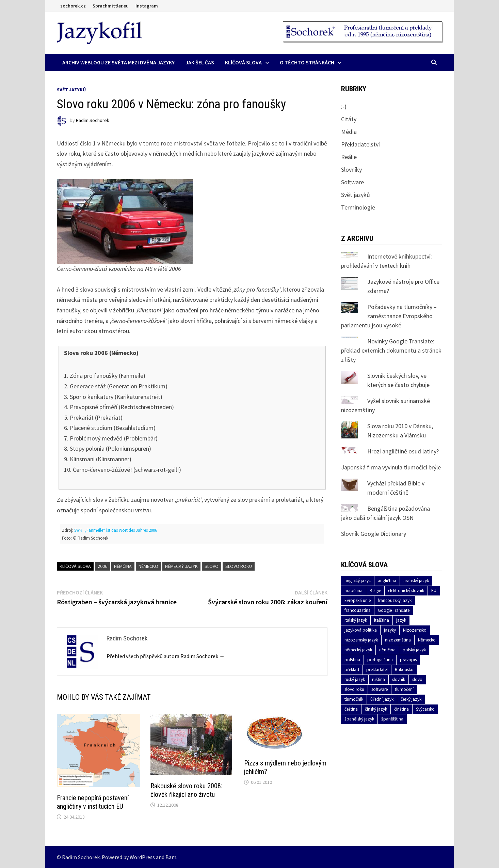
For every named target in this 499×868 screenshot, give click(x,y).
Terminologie (358, 207)
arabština (353, 591)
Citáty (349, 119)
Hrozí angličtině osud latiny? (403, 451)
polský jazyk (414, 650)
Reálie (349, 157)
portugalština (380, 660)
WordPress (142, 857)
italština (382, 620)
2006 (102, 566)
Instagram (147, 6)
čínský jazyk (376, 709)
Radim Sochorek (93, 120)
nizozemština (398, 640)
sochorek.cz (73, 6)
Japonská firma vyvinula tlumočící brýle (391, 467)
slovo (212, 566)
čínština (401, 709)
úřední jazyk (382, 699)
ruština (379, 679)
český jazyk (411, 699)
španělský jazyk (359, 719)
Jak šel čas (200, 62)
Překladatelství (360, 144)
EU (434, 591)
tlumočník (354, 699)
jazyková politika (361, 630)
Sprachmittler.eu (111, 6)
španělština (392, 719)
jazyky (390, 630)
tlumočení (404, 689)
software (380, 689)
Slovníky (351, 169)
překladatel (377, 670)
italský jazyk (356, 620)
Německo (148, 566)
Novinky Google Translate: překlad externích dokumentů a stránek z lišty (391, 350)
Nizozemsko (415, 630)
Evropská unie (358, 600)
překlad (352, 670)
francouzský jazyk (395, 600)
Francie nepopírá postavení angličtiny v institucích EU (93, 802)
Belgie (375, 591)
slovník (399, 679)
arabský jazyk (416, 581)
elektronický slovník (406, 591)
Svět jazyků (71, 90)
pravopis (408, 660)
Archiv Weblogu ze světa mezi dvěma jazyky (118, 62)
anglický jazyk (358, 581)
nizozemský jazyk (361, 640)
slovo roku (239, 566)
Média (349, 132)
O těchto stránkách (307, 62)
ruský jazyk (355, 679)
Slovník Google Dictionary (374, 534)
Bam (171, 857)
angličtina (387, 581)
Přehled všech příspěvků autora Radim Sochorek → (166, 656)
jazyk (401, 620)
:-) (344, 106)
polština (352, 660)
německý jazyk (181, 566)
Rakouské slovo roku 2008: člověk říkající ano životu (186, 790)
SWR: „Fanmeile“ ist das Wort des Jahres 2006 (116, 530)
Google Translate (394, 610)
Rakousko (404, 670)
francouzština (358, 610)
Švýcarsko (425, 709)
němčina (123, 566)
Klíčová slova (243, 62)
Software (352, 182)
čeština (351, 709)
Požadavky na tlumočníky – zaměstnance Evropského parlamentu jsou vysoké (389, 316)
